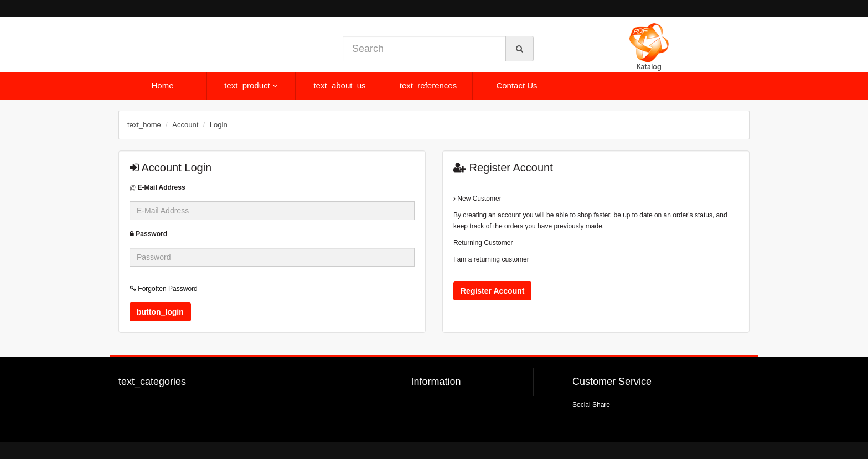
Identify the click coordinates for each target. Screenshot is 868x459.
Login (219, 125)
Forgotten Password (164, 289)
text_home (144, 125)
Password (148, 234)
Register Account (492, 291)
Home (162, 85)
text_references (428, 85)
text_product (251, 85)
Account (185, 125)
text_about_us (339, 85)
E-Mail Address (157, 187)
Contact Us (516, 85)
